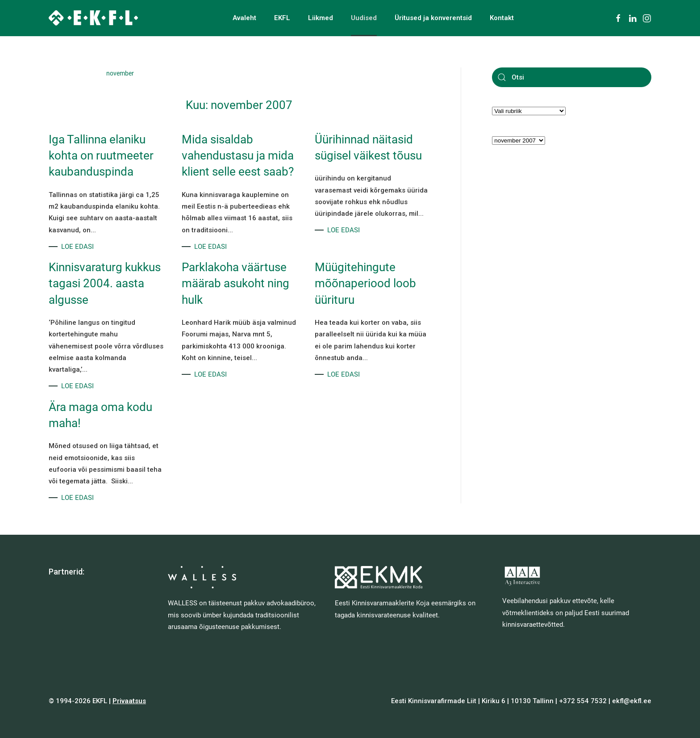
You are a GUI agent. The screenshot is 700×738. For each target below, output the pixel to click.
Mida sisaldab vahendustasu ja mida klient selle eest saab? (238, 156)
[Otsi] (572, 77)
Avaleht (244, 18)
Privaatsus (129, 701)
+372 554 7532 (583, 701)
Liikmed (321, 18)
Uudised (364, 18)
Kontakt (502, 18)
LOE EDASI (77, 247)
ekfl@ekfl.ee (632, 701)
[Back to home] (93, 18)
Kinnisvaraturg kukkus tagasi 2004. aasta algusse (105, 283)
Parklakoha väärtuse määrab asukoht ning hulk (235, 283)
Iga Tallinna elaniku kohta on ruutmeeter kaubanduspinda (101, 156)
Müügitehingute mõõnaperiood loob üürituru (365, 283)
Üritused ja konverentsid (433, 18)
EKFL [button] (282, 18)
